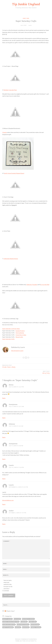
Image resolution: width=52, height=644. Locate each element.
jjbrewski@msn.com (8, 500)
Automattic (32, 641)
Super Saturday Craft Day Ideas (11, 329)
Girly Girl (26, 18)
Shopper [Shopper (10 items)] (26, 627)
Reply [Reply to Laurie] (4, 479)
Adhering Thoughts (32, 285)
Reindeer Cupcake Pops (10, 90)
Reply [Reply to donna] (4, 398)
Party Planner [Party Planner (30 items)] (8, 627)
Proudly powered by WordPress (26, 639)
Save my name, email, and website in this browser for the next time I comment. (8, 585)
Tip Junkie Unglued (26, 4)
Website (6, 575)
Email (5, 569)
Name (5, 564)
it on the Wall (45, 285)
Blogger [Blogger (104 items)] (17, 619)
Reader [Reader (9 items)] (18, 627)
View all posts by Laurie (17, 351)
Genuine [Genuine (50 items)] (24, 622)
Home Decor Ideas (21, 335)
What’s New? (10, 611)
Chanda (4, 132)
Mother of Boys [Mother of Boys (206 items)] (23, 625)
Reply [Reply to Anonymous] (4, 418)
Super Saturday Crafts (8, 339)
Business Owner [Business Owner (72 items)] (28, 619)
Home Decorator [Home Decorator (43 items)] (9, 625)
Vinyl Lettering (20, 333)
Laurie (30, 25)
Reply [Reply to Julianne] (4, 437)
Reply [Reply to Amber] (4, 524)
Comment (7, 541)
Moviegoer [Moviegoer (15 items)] (35, 625)
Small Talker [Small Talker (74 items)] (36, 627)
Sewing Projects (20, 331)
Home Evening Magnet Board (14, 173)
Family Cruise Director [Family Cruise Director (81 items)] (11, 622)
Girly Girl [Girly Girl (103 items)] (33, 622)
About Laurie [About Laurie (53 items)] (7, 619)
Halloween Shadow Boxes (11, 259)
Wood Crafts (19, 337)
